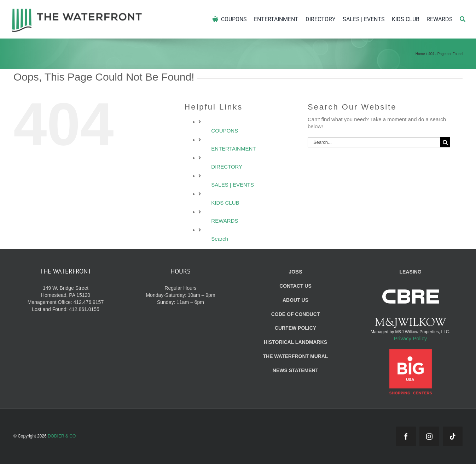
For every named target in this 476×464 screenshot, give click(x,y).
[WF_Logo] (77, 10)
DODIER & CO (62, 436)
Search (220, 239)
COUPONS (225, 131)
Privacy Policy (410, 338)
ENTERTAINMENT (233, 149)
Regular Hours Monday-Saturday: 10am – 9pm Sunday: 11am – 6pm (180, 295)
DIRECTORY (227, 167)
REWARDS (225, 221)
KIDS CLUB (225, 203)
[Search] (463, 19)
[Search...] (374, 142)
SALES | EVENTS (233, 185)
